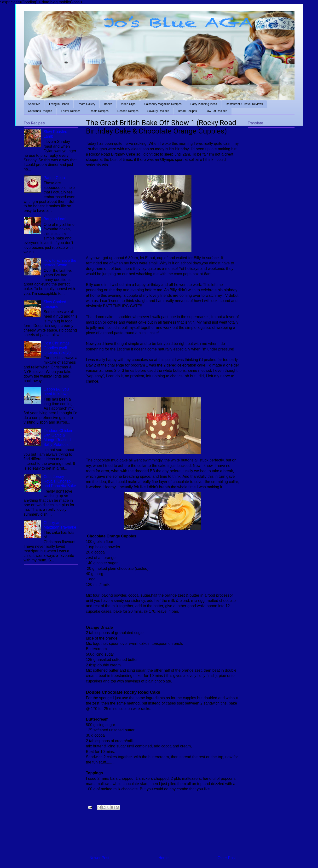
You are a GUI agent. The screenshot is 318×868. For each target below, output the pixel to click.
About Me (34, 104)
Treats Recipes (99, 111)
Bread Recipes (188, 111)
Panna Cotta (54, 178)
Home (164, 858)
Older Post (227, 858)
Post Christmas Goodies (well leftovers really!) (57, 348)
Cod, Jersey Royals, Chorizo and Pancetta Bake (60, 481)
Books (108, 104)
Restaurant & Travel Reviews (244, 104)
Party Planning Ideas (204, 104)
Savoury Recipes (158, 111)
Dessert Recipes (128, 111)
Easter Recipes (71, 111)
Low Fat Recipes (216, 111)
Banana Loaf (55, 219)
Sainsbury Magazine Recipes (163, 104)
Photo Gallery (87, 104)
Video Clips (128, 104)
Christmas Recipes (40, 111)
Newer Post (100, 858)
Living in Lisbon (59, 104)
